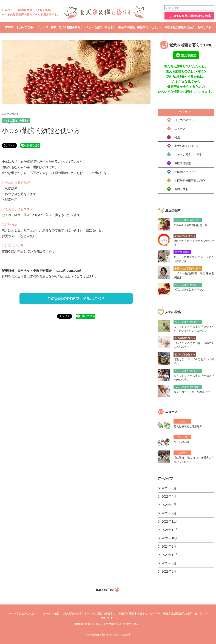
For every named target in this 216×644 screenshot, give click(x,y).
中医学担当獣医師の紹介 (180, 27)
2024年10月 (170, 538)
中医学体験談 (127, 27)
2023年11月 (170, 555)
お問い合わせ (108, 618)
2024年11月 (170, 530)
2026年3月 (169, 505)
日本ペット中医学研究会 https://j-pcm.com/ (49, 271)
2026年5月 (169, 488)
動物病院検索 (82, 624)
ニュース (43, 27)
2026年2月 (169, 513)
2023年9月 (169, 563)
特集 (54, 27)
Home (9, 27)
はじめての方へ (25, 27)
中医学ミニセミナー (150, 27)
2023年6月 (169, 572)
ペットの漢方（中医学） (100, 27)
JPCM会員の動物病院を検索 (192, 16)
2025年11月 (170, 522)
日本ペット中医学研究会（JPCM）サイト (117, 624)
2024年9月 (169, 547)
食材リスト (204, 27)
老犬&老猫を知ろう (71, 27)
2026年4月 (169, 497)
